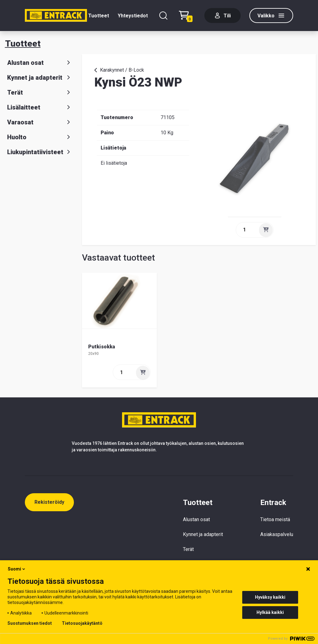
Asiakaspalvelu (277, 534)
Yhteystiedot (133, 16)
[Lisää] (266, 230)
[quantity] (247, 230)
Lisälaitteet (40, 107)
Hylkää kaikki (270, 612)
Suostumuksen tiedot (30, 623)
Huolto (40, 137)
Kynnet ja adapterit (40, 78)
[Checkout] (187, 16)
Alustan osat (40, 63)
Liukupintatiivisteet (40, 152)
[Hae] (163, 16)
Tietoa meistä (275, 519)
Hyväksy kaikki (270, 597)
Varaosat (40, 122)
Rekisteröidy (49, 502)
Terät (40, 92)
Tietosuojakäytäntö (82, 623)
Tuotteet (99, 16)
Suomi (17, 569)
